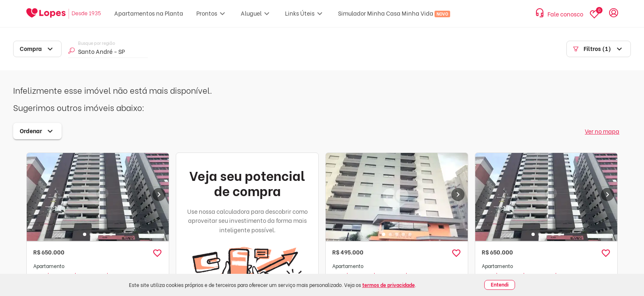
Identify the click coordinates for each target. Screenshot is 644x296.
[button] (157, 253)
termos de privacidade (389, 285)
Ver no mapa (602, 131)
